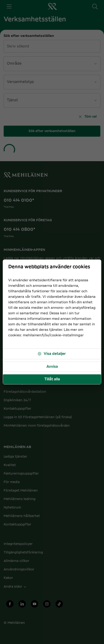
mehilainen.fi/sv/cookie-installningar (53, 335)
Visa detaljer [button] (52, 354)
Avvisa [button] (52, 367)
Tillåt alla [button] (52, 379)
